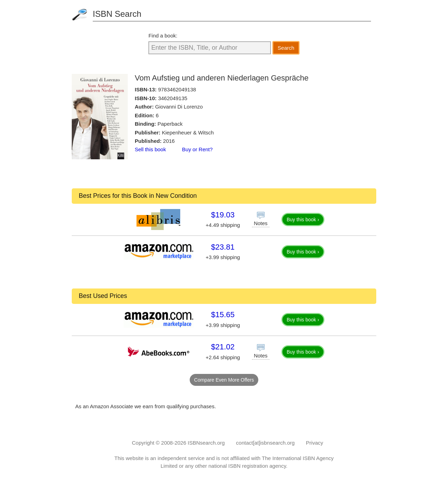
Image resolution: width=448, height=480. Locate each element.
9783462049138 (177, 89)
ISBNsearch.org (206, 443)
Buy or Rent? (197, 149)
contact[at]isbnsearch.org (265, 443)
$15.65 (223, 315)
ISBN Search (117, 14)
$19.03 (223, 215)
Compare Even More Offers (224, 380)
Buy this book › (303, 220)
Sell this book (150, 149)
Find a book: (163, 36)
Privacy (314, 443)
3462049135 (173, 98)
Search (286, 48)
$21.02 (223, 347)
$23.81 (223, 247)
